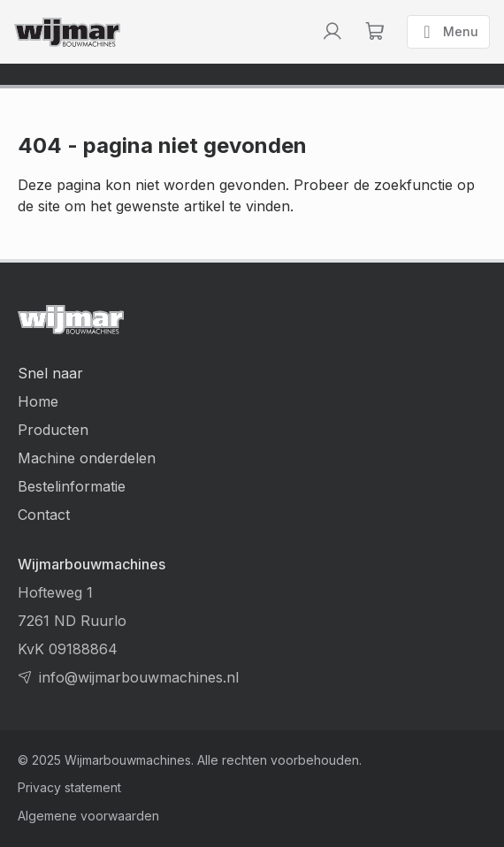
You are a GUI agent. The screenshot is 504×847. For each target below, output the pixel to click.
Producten (53, 430)
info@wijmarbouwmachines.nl (139, 677)
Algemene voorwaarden (88, 816)
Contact (44, 515)
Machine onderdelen (87, 458)
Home (38, 401)
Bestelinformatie (72, 486)
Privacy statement (69, 787)
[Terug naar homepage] (67, 32)
